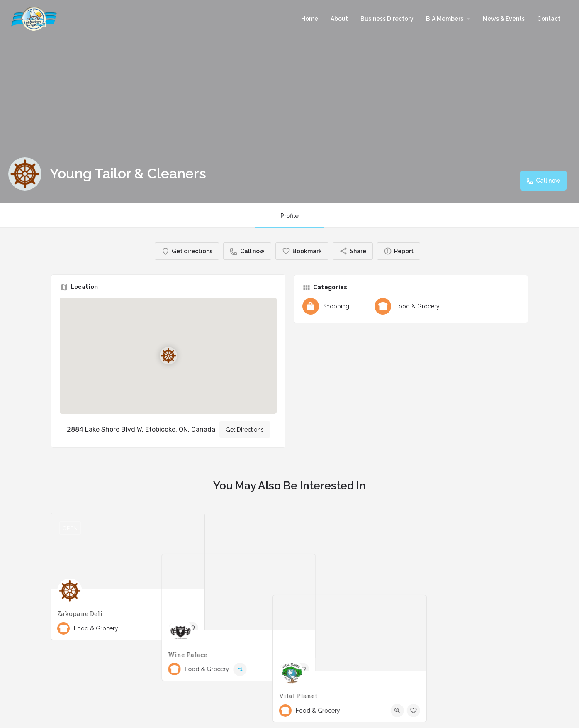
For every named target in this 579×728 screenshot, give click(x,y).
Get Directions (245, 430)
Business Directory (387, 19)
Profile (289, 216)
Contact (549, 19)
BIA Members (445, 19)
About (339, 19)
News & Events (504, 19)
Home (310, 19)
